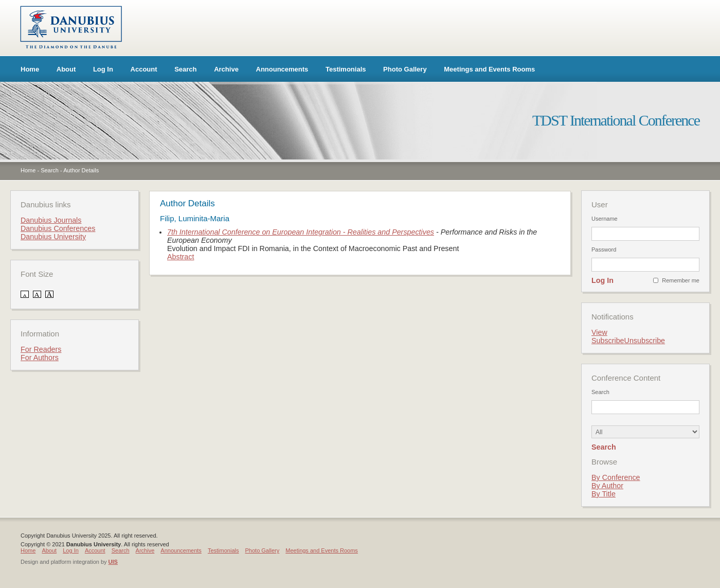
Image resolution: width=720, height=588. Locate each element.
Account (144, 69)
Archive (226, 69)
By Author (607, 486)
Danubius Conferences (58, 228)
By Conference (616, 477)
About (66, 69)
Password (604, 250)
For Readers (41, 349)
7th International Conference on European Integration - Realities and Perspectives (301, 232)
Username (605, 219)
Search (185, 69)
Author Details (81, 170)
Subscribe (608, 341)
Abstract (181, 257)
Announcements (282, 69)
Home (30, 69)
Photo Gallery (405, 69)
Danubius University (53, 237)
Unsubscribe (645, 341)
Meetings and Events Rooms (489, 69)
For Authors (40, 358)
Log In (103, 69)
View (599, 332)
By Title (604, 494)
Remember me (681, 280)
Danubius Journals (51, 220)
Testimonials (346, 69)
